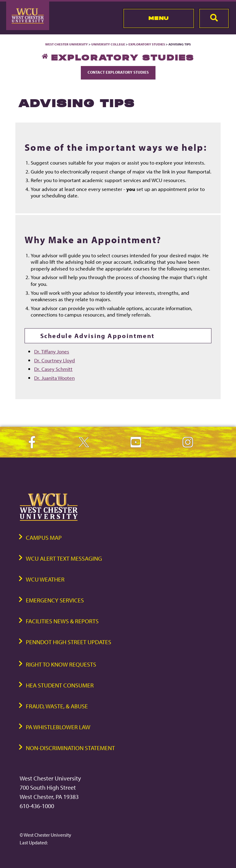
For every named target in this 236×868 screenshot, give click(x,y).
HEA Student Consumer (60, 685)
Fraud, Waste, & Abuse (57, 706)
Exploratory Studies (147, 44)
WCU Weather (45, 579)
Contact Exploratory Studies (118, 72)
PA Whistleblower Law (58, 727)
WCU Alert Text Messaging (64, 558)
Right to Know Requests (61, 664)
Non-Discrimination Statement (70, 748)
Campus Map (44, 537)
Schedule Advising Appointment (98, 336)
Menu (159, 18)
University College (108, 44)
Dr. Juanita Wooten (54, 378)
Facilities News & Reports (62, 621)
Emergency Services (55, 600)
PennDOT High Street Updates (69, 642)
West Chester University (67, 44)
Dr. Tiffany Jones (52, 351)
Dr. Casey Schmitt (53, 369)
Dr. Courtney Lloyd (55, 360)
